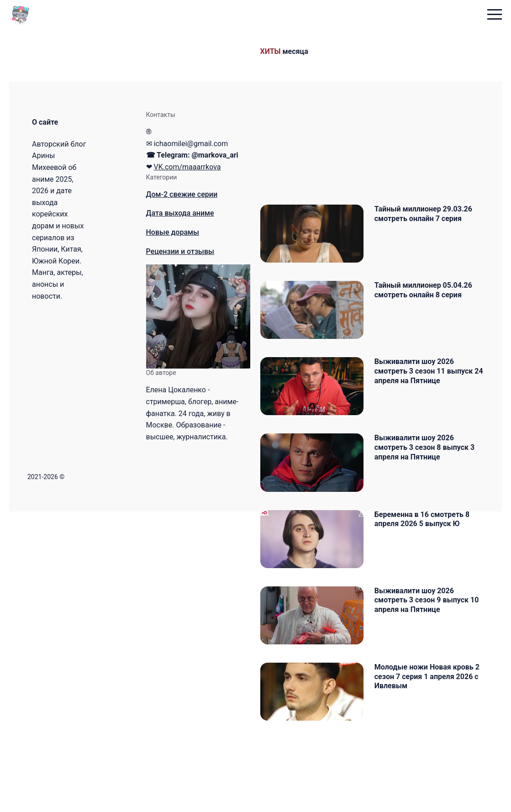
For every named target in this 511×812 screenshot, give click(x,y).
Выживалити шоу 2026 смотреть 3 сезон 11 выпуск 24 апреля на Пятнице (430, 392)
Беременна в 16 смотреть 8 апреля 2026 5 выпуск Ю (428, 561)
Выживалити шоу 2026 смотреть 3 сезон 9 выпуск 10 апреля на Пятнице (433, 652)
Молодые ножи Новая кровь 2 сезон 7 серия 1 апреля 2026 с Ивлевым (433, 739)
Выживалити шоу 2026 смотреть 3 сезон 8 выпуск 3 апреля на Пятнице (431, 479)
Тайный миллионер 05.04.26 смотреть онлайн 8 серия (430, 301)
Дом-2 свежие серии (182, 194)
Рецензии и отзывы (180, 251)
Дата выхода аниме (180, 213)
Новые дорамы (173, 232)
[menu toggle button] (495, 15)
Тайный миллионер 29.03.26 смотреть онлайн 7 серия (430, 214)
